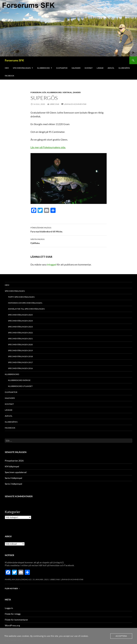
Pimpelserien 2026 (14, 461)
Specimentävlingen (22, 68)
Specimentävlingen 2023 (20, 327)
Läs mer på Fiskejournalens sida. (48, 147)
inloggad (52, 264)
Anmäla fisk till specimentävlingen (26, 309)
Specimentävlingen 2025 (20, 315)
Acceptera (121, 636)
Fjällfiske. (69, 241)
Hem (7, 68)
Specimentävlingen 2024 (20, 321)
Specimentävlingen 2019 (20, 350)
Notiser (9, 555)
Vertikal (67, 92)
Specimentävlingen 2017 (20, 362)
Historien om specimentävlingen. (25, 303)
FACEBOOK (9, 76)
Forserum (36, 92)
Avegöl (111, 68)
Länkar (100, 68)
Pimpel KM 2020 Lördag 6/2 (18, 579)
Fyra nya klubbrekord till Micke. (69, 229)
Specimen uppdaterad (16, 472)
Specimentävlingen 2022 (20, 333)
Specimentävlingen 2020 (20, 345)
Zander (77, 92)
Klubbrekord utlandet (20, 386)
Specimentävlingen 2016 (20, 368)
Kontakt (89, 68)
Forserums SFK (14, 60)
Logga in (9, 608)
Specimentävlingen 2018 (20, 356)
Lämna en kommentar (75, 104)
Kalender (76, 68)
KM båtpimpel (12, 466)
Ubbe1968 (54, 104)
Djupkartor (62, 68)
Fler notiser (12, 588)
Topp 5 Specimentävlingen (21, 297)
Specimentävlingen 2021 (20, 339)
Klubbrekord (43, 68)
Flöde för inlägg (13, 614)
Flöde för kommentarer (16, 620)
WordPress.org (12, 625)
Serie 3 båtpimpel (13, 484)
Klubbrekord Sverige (19, 380)
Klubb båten (124, 68)
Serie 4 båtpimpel (13, 478)
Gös (44, 92)
